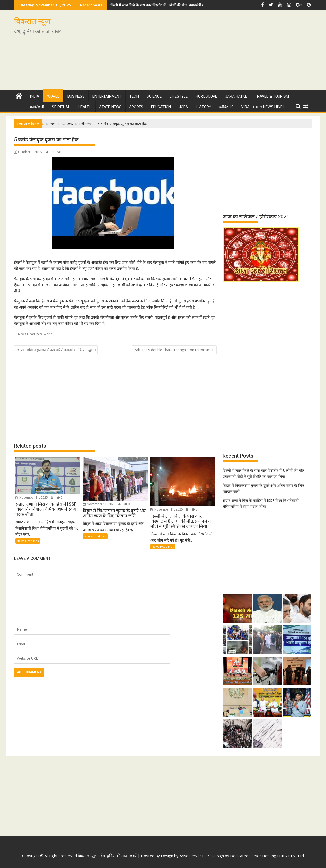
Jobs (183, 107)
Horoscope (206, 96)
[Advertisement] (211, 52)
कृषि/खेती (37, 107)
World (53, 96)
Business (76, 96)
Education (161, 107)
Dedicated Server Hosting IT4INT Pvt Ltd (267, 856)
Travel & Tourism (272, 96)
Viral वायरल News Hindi (262, 107)
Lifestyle (179, 96)
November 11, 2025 (32, 497)
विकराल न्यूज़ (32, 21)
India (35, 96)
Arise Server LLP (194, 856)
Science (154, 96)
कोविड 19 (226, 107)
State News (110, 107)
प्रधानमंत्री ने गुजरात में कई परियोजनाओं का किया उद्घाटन (58, 350)
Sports (136, 107)
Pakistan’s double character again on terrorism (172, 350)
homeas (54, 152)
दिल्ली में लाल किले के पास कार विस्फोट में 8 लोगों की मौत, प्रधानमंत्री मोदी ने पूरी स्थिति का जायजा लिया (179, 5)
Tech (134, 96)
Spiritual (61, 107)
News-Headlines (30, 334)
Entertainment (107, 96)
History (203, 107)
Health (85, 107)
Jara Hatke (236, 96)
